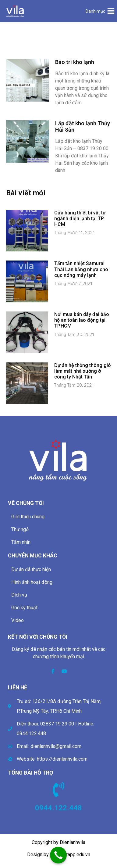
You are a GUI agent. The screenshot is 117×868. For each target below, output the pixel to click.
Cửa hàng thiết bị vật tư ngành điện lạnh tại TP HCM (80, 219)
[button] (95, 11)
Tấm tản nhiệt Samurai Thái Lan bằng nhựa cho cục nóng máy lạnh (81, 269)
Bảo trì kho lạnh (75, 62)
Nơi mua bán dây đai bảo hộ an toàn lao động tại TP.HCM (82, 320)
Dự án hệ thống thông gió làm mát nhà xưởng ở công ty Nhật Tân (83, 371)
